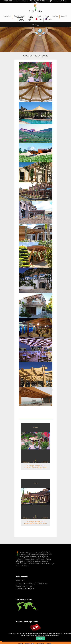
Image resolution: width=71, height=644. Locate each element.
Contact (48, 1)
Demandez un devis (57, 1)
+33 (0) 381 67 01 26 (39, 1)
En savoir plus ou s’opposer (50, 635)
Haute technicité (22, 20)
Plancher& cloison (39, 17)
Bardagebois (47, 17)
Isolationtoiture (31, 17)
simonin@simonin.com (27, 588)
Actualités (55, 16)
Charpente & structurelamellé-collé (19, 17)
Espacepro (30, 20)
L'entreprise (64, 16)
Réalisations (7, 16)
